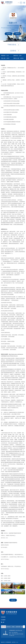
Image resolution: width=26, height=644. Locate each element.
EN (21, 3)
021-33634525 (15, 632)
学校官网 (9, 34)
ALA (17, 642)
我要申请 (17, 34)
